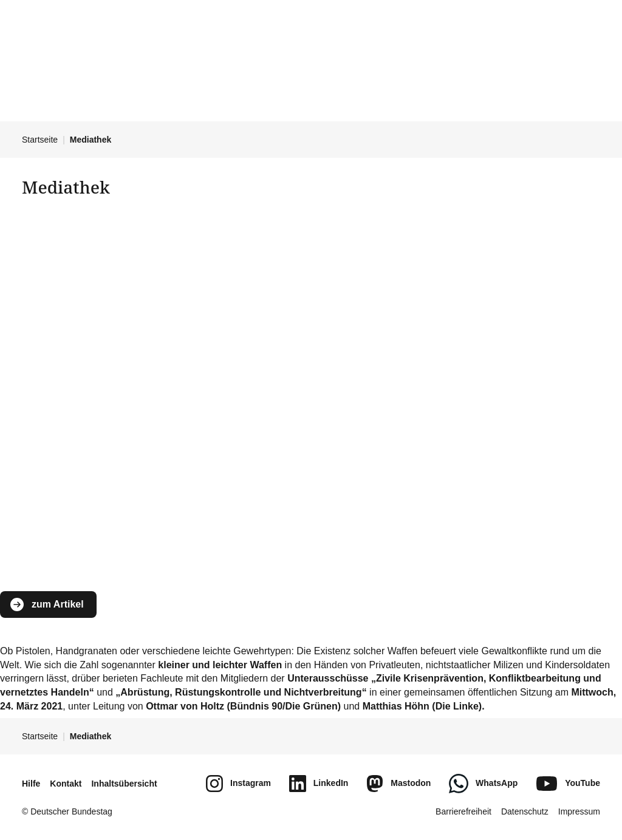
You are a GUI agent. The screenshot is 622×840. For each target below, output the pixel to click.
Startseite (40, 140)
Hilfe (31, 784)
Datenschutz (525, 811)
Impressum (579, 811)
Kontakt (66, 784)
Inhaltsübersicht (124, 784)
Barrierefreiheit (463, 811)
